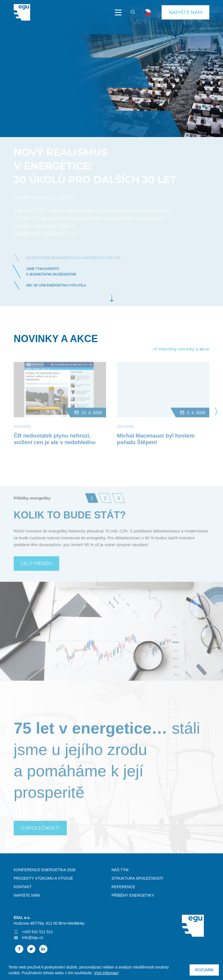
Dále (112, 299)
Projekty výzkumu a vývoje (43, 878)
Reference (123, 887)
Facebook (19, 949)
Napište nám (185, 12)
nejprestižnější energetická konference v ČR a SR (73, 258)
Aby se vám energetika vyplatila (56, 285)
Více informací (106, 973)
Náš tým (120, 870)
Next (216, 421)
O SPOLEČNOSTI (40, 838)
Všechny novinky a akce (184, 359)
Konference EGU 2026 (44, 197)
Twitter (31, 949)
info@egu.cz (33, 938)
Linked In (43, 949)
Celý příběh (36, 573)
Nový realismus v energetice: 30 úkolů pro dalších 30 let (95, 166)
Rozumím (204, 970)
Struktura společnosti (137, 878)
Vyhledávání (130, 12)
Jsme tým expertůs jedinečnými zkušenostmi (51, 272)
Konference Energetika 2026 (45, 870)
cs (147, 12)
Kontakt (23, 887)
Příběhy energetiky (133, 895)
